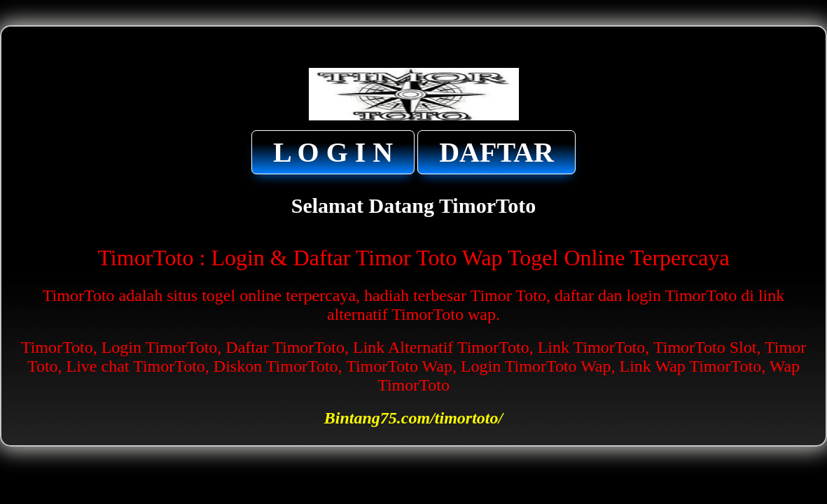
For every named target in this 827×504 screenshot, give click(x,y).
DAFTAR (496, 152)
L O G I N (333, 152)
